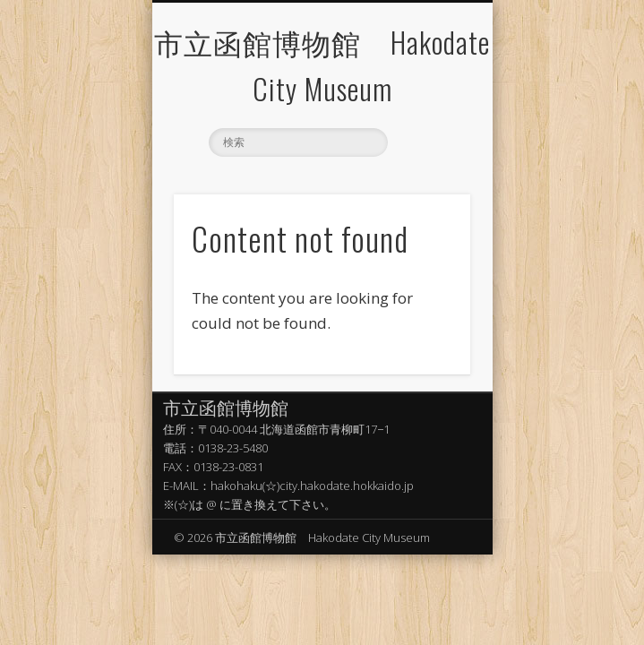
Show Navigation (426, 95)
